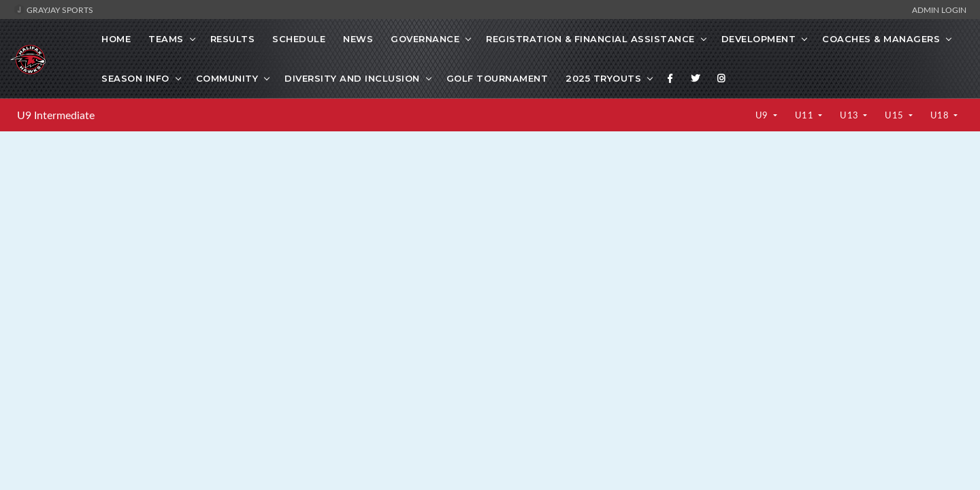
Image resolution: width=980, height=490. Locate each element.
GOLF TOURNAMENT (497, 78)
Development (759, 39)
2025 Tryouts (603, 78)
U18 (941, 115)
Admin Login (939, 10)
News (358, 39)
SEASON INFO (135, 78)
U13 (850, 115)
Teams (166, 39)
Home (116, 39)
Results (233, 39)
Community (227, 78)
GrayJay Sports (53, 10)
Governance (425, 39)
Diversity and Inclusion (352, 78)
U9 (763, 115)
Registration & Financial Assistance (590, 39)
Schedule (299, 39)
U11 (805, 115)
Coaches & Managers (881, 39)
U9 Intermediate (56, 115)
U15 (895, 115)
